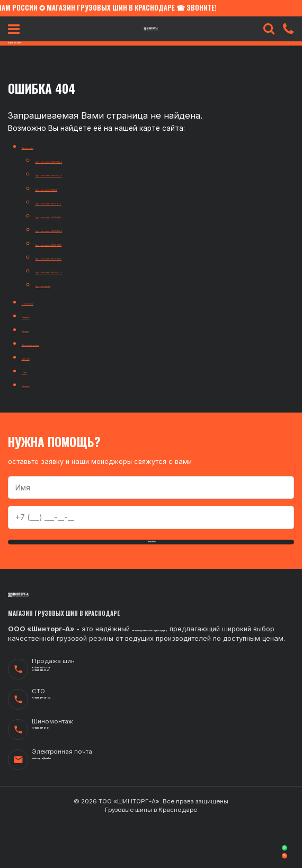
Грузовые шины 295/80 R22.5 (88, 229)
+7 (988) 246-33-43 (67, 718)
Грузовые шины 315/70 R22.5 (87, 257)
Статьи (35, 370)
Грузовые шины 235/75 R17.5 (86, 215)
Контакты (39, 384)
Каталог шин (45, 146)
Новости (38, 357)
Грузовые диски (65, 284)
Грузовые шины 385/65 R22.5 (88, 160)
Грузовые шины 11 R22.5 (78, 188)
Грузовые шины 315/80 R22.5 (87, 243)
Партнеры (41, 315)
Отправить (151, 547)
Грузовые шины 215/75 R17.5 (86, 202)
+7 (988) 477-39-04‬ (67, 745)
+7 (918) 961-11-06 (64, 709)
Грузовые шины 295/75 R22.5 (88, 270)
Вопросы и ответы (56, 343)
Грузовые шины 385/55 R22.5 (87, 173)
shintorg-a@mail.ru (66, 805)
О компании (43, 302)
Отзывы (36, 329)
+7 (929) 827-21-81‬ (66, 775)
